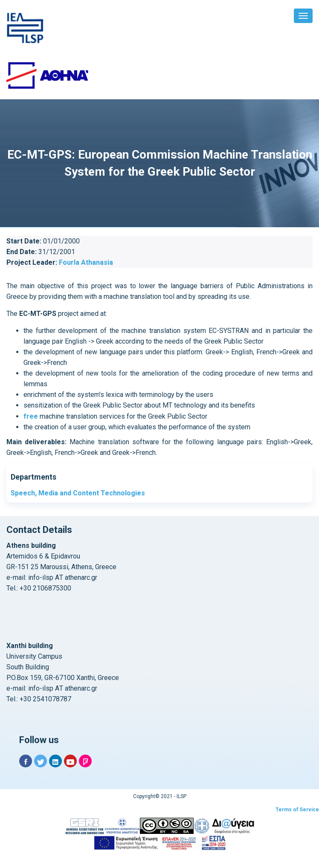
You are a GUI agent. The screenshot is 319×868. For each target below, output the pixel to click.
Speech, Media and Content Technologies (78, 493)
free (31, 416)
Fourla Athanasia (86, 262)
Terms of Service (297, 810)
